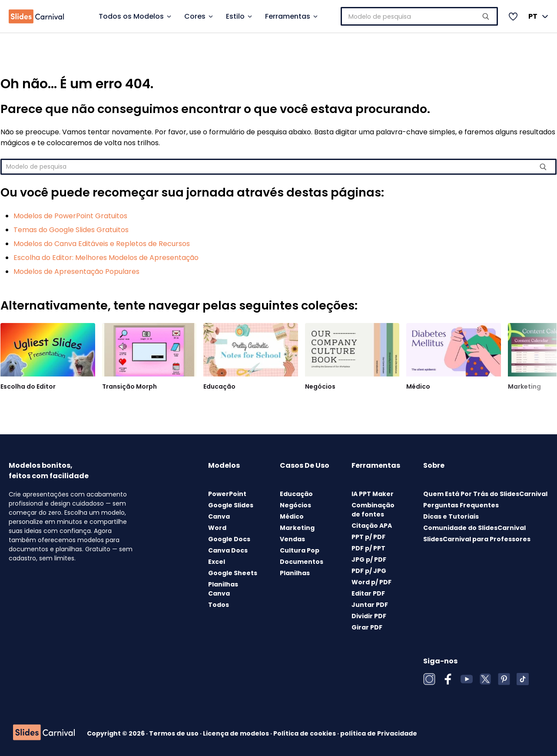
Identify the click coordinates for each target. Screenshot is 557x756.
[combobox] (423, 16)
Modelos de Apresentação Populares (76, 271)
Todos (219, 605)
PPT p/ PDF (368, 537)
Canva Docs (228, 550)
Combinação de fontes (373, 510)
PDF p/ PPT (368, 548)
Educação (219, 386)
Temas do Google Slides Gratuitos (71, 230)
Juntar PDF (370, 605)
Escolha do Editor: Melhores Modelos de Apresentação (106, 258)
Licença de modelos (237, 733)
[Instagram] (429, 679)
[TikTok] (523, 679)
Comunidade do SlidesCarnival (474, 528)
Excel (217, 562)
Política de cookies (305, 733)
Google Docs (229, 539)
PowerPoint (227, 494)
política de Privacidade (379, 733)
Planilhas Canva (223, 589)
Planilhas (295, 573)
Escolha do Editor (28, 386)
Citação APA (372, 526)
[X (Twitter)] (485, 679)
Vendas (292, 539)
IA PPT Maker (373, 494)
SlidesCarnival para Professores (477, 539)
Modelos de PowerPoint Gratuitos (70, 216)
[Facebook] (448, 679)
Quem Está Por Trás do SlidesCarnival (485, 494)
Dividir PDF (369, 616)
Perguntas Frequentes (461, 505)
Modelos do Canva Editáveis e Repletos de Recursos (102, 244)
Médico (418, 386)
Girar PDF (367, 627)
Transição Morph (129, 386)
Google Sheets (233, 573)
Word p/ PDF (371, 582)
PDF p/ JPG (369, 571)
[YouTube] (467, 679)
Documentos (302, 562)
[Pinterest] (504, 679)
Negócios (320, 386)
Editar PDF (368, 593)
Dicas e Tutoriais (451, 516)
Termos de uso (174, 733)
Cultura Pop (300, 550)
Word (217, 528)
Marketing (524, 386)
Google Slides (231, 505)
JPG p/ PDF (369, 560)
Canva (219, 516)
